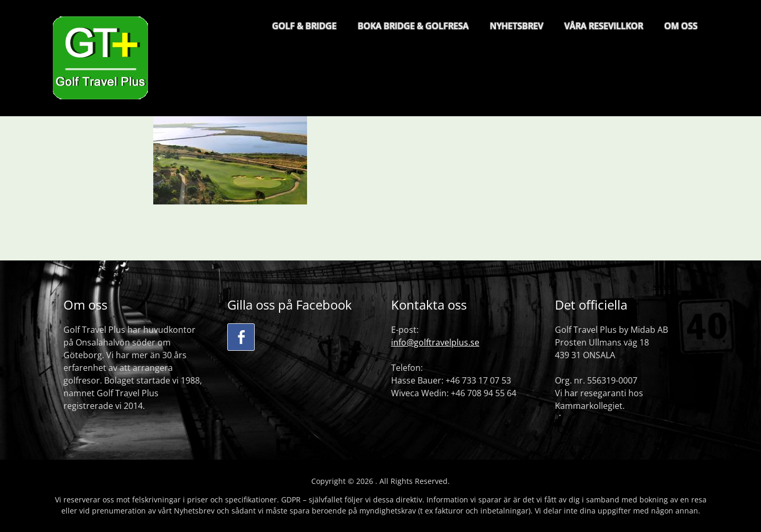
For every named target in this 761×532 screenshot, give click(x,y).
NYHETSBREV (517, 26)
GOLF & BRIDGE (304, 26)
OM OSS (681, 26)
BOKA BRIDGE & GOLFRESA (413, 26)
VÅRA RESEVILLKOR (604, 26)
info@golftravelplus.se (435, 342)
